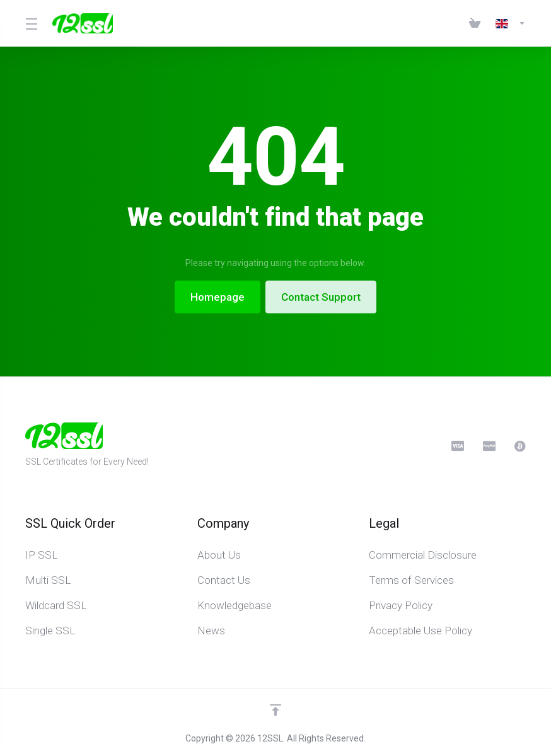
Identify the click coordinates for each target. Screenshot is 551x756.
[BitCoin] (520, 446)
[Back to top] (275, 710)
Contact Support (321, 297)
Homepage (217, 297)
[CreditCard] (457, 446)
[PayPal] (489, 446)
